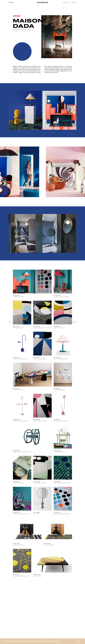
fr (64, 3)
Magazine (11, 3)
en (67, 3)
